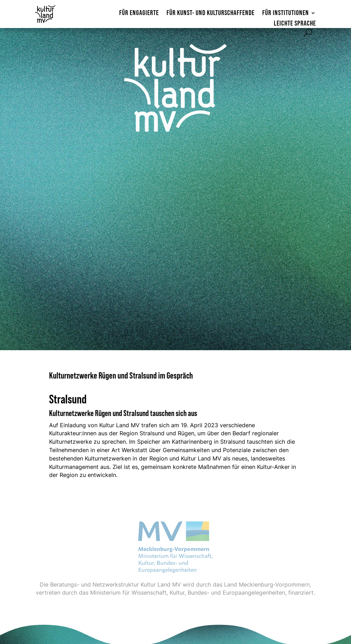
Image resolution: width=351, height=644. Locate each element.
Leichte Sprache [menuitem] (295, 24)
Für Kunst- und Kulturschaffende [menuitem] (211, 13)
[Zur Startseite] (48, 14)
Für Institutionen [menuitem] (286, 13)
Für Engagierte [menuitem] (139, 13)
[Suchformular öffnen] (308, 33)
